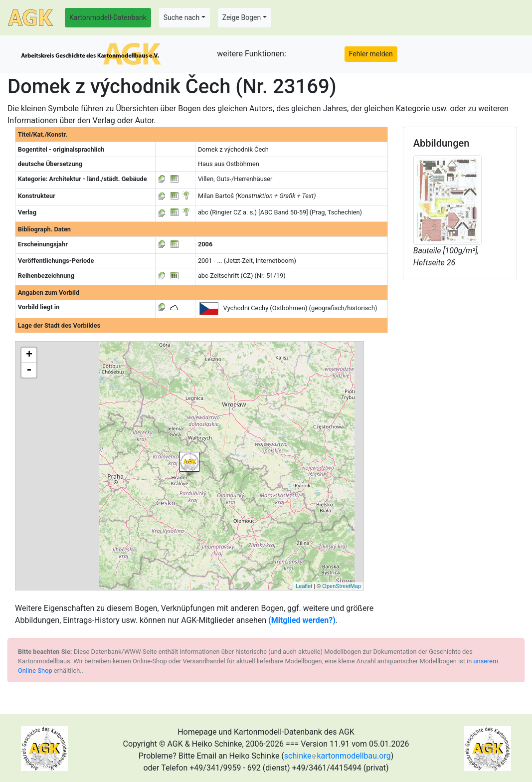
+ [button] (29, 355)
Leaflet (304, 586)
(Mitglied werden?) (302, 620)
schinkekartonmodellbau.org (338, 756)
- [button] (29, 370)
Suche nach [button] (181, 17)
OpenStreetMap (342, 586)
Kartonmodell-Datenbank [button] (108, 17)
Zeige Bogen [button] (242, 17)
